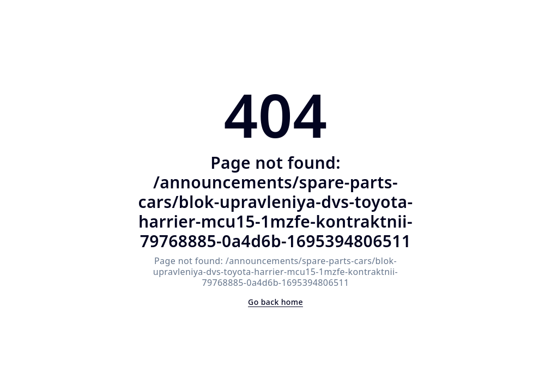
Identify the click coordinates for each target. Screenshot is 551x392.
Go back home (275, 302)
